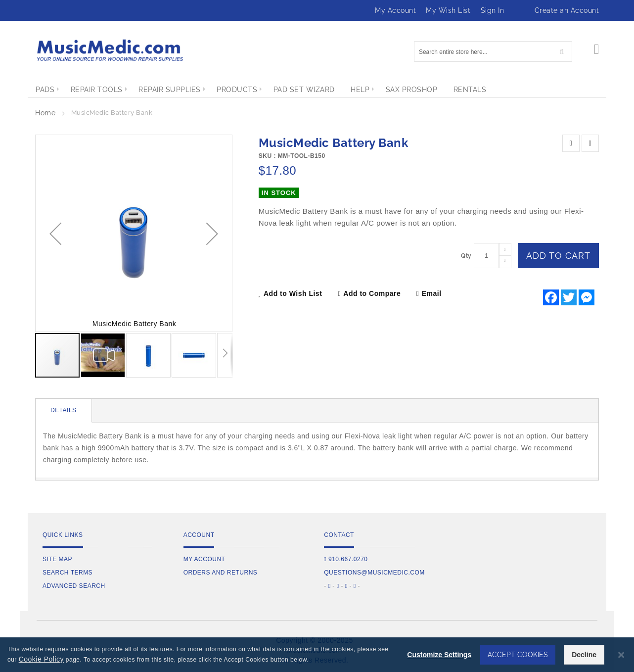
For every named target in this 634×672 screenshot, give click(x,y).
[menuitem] (45, 90)
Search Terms (68, 573)
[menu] (317, 90)
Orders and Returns (221, 573)
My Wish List (448, 10)
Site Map (57, 559)
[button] (55, 233)
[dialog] (317, 655)
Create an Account (567, 10)
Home (45, 113)
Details (64, 410)
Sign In (493, 10)
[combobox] (493, 51)
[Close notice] (621, 655)
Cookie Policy (41, 659)
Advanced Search (74, 586)
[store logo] (109, 50)
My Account (395, 10)
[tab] (64, 411)
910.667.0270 (346, 559)
